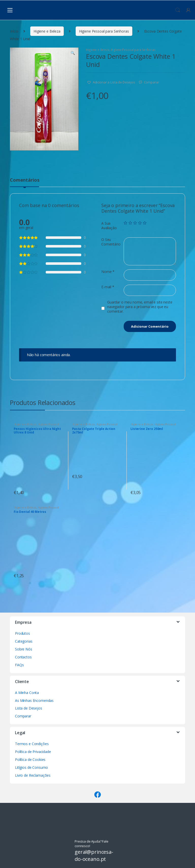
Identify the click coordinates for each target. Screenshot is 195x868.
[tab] (25, 182)
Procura (178, 10)
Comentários (25, 180)
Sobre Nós (24, 649)
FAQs (19, 665)
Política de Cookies (30, 759)
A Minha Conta (27, 693)
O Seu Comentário (111, 242)
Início (14, 31)
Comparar (152, 82)
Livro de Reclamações (33, 775)
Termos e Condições (32, 744)
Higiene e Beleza (47, 31)
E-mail (108, 287)
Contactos (23, 657)
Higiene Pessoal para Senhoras (104, 31)
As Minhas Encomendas (34, 700)
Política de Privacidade (33, 752)
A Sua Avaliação (109, 226)
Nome (108, 272)
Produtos (22, 633)
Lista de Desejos (29, 708)
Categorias (24, 641)
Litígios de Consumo (31, 767)
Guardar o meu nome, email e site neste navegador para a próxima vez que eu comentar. (140, 307)
